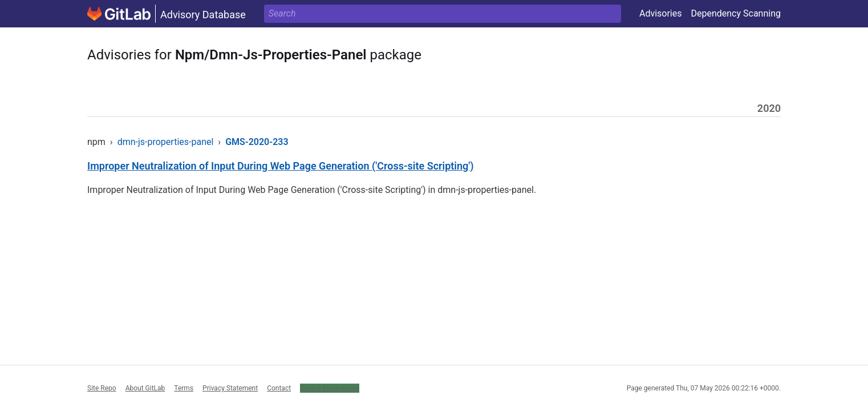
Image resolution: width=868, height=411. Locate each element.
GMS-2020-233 (257, 142)
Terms (184, 388)
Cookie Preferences (330, 388)
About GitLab (145, 388)
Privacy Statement (230, 388)
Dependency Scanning (736, 13)
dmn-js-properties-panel (166, 142)
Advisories (661, 13)
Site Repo (102, 388)
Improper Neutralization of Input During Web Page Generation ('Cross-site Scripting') (281, 166)
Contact (279, 388)
